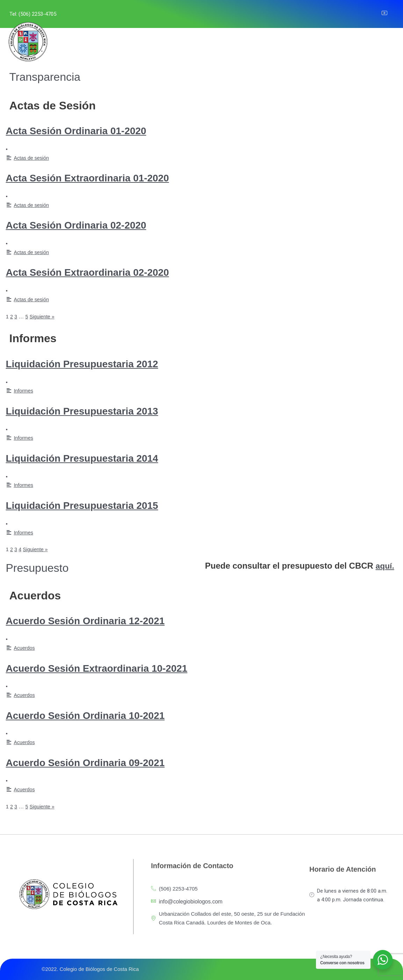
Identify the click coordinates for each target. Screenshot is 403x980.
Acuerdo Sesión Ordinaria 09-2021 (97, 762)
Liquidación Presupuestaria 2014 (93, 458)
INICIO (64, 45)
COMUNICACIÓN (278, 46)
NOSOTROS (96, 46)
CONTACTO (323, 45)
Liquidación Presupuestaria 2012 (93, 363)
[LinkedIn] (373, 14)
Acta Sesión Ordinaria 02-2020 (87, 225)
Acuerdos (25, 648)
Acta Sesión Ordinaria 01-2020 (87, 130)
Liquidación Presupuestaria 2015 (93, 505)
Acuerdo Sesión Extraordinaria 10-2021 (110, 668)
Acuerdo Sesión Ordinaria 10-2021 (97, 715)
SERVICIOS (138, 46)
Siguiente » (43, 316)
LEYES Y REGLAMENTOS (193, 45)
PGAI (238, 46)
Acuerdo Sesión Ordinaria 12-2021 (97, 620)
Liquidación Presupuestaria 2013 (93, 411)
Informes (24, 391)
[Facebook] (342, 14)
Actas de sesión (32, 158)
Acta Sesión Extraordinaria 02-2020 (99, 272)
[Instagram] (358, 14)
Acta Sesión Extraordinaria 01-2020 (99, 178)
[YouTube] (389, 14)
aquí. (386, 566)
